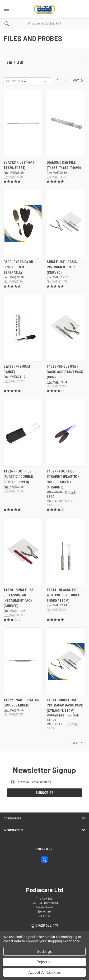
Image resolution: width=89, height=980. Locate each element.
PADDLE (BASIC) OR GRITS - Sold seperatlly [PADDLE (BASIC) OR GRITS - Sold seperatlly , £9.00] (18, 267)
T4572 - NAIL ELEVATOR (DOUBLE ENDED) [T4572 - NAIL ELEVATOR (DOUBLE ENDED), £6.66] (21, 703)
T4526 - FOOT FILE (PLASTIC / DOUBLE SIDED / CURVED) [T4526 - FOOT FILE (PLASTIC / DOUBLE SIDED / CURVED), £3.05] (18, 477)
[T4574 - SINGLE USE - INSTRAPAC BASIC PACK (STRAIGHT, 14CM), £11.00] (66, 661)
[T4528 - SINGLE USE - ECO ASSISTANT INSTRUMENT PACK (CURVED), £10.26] (23, 551)
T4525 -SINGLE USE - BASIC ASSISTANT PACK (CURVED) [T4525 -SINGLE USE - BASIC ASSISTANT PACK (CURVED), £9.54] (65, 372)
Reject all (44, 962)
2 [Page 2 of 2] (66, 80)
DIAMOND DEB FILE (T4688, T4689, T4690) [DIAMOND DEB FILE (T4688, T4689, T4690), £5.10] (64, 165)
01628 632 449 (47, 925)
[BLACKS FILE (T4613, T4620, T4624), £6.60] (23, 124)
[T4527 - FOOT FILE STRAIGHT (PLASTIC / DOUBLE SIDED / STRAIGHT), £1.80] (66, 433)
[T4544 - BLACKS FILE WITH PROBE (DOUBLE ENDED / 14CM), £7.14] (66, 551)
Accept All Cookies (45, 972)
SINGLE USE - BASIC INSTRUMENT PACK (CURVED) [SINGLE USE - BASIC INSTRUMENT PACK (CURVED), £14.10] (62, 267)
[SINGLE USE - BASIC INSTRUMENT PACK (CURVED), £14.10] (66, 223)
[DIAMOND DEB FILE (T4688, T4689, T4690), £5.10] (66, 124)
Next (78, 81)
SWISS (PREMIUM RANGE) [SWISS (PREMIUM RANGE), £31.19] (17, 369)
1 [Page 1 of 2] (58, 80)
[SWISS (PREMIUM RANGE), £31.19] (23, 328)
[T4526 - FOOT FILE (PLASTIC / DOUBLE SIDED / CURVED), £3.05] (23, 433)
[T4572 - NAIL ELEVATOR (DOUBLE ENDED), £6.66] (23, 661)
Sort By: (11, 81)
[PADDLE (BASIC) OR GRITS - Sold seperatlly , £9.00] (23, 223)
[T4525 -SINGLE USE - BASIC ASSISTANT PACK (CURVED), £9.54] (66, 328)
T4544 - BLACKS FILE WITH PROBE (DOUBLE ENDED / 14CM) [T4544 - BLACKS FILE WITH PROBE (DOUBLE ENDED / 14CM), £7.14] (63, 595)
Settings (44, 951)
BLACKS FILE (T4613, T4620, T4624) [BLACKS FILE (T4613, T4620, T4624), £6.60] (20, 165)
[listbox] (33, 81)
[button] (44, 63)
